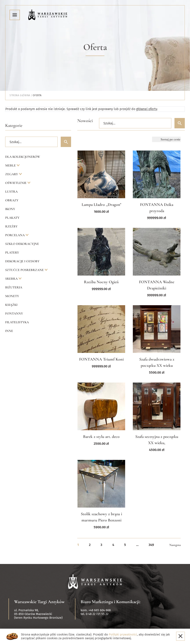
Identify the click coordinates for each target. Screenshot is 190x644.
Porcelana (15, 235)
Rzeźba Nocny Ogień (101, 282)
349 (151, 545)
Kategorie (14, 125)
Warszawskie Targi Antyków (39, 602)
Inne (9, 331)
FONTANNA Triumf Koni (101, 359)
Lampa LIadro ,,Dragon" (101, 205)
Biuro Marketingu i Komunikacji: (111, 602)
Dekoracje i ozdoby (22, 261)
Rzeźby (11, 226)
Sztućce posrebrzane (25, 270)
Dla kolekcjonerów (23, 157)
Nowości (85, 121)
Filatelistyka (17, 322)
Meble (11, 165)
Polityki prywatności (123, 634)
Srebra (12, 279)
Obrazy (12, 200)
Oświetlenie (16, 183)
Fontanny (14, 313)
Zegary (12, 174)
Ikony (10, 209)
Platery (12, 253)
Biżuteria (14, 287)
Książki (11, 305)
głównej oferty (147, 109)
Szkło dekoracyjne (22, 244)
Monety (12, 296)
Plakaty (12, 218)
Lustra (11, 192)
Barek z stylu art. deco (101, 437)
